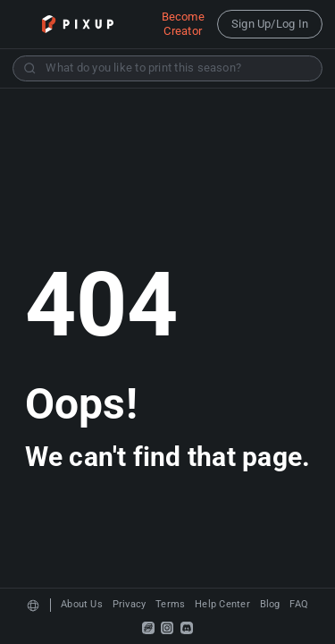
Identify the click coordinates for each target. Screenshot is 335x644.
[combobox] (167, 68)
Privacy (130, 604)
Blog (270, 604)
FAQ (299, 604)
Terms (170, 604)
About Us (82, 604)
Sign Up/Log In (270, 24)
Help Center (222, 604)
